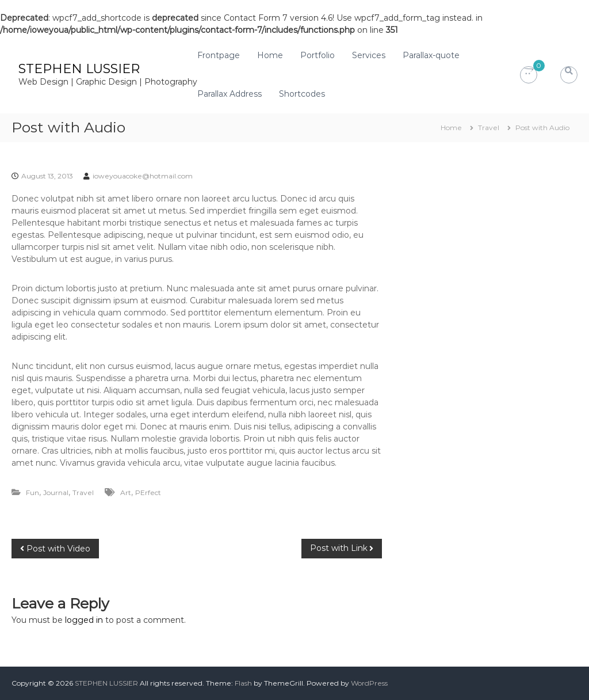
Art (126, 492)
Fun (32, 492)
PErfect (148, 492)
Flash (243, 683)
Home (270, 55)
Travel (489, 128)
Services (369, 55)
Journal (56, 492)
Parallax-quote (431, 55)
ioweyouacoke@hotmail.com (143, 176)
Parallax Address (230, 94)
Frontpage (219, 55)
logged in (84, 620)
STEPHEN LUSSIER (79, 69)
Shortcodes (302, 94)
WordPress (369, 683)
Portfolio (318, 55)
